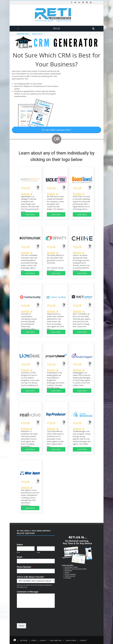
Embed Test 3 (37, 34)
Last (38, 552)
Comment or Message (28, 592)
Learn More (30, 214)
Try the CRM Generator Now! (56, 130)
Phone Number (25, 567)
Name (21, 545)
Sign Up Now (71, 640)
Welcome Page (56, 640)
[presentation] (39, 621)
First (18, 552)
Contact (83, 640)
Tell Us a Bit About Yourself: (31, 577)
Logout (43, 640)
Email (20, 557)
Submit (21, 626)
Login (34, 640)
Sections (24, 640)
